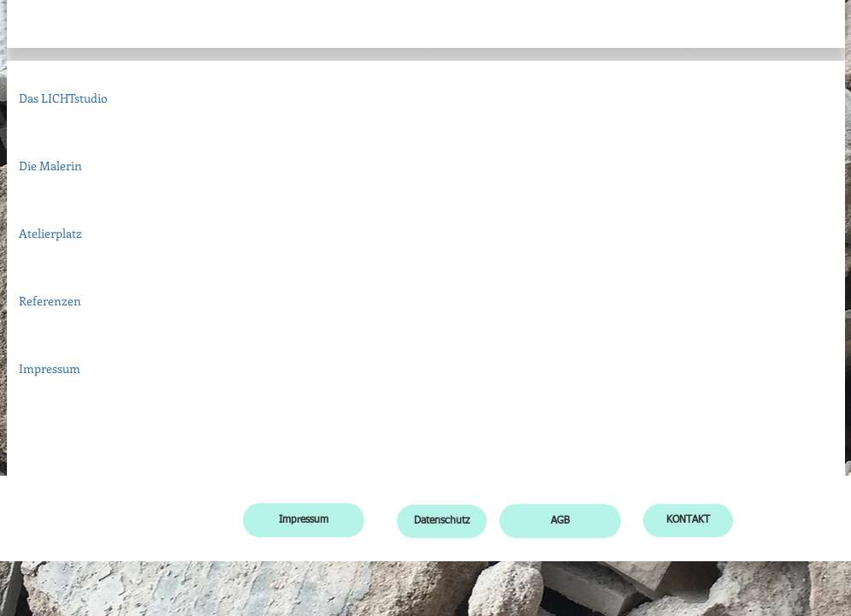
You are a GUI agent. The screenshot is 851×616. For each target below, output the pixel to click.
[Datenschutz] (442, 521)
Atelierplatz (50, 233)
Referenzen (50, 301)
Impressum (50, 368)
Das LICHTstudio (63, 98)
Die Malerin (50, 166)
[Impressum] (304, 520)
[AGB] (560, 521)
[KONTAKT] (688, 521)
